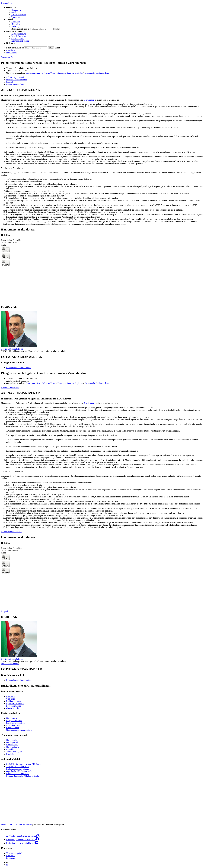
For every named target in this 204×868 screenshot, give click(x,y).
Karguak (5, 611)
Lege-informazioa (19, 36)
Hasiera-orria (17, 10)
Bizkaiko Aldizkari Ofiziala (18, 769)
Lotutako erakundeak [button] (15, 84)
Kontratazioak (12, 745)
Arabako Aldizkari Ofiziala (18, 767)
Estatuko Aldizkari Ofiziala (18, 774)
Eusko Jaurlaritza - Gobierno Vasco (40, 73)
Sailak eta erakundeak (15, 723)
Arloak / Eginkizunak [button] (15, 77)
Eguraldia (10, 749)
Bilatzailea (16, 24)
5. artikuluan (89, 100)
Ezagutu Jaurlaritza (14, 721)
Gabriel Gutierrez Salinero (12, 349)
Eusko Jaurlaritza (19, 15)
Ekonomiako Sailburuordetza (97, 73)
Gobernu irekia (12, 728)
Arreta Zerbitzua (13, 725)
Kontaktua (16, 22)
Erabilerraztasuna (19, 34)
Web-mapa (16, 26)
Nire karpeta (11, 53)
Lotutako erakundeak (10, 664)
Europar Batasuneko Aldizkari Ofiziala (22, 776)
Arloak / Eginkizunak (10, 388)
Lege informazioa (14, 706)
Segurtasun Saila (8, 57)
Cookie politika (18, 39)
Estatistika (11, 754)
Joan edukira (6, 3)
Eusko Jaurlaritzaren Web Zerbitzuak (16, 824)
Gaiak (14, 12)
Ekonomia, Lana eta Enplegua (70, 73)
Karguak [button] (10, 82)
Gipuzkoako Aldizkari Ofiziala (19, 771)
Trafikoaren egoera (14, 752)
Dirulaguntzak (12, 742)
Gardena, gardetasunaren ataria (19, 730)
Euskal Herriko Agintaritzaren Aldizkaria (23, 764)
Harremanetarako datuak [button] (17, 80)
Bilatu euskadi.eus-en (20, 29)
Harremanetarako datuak (11, 532)
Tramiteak (16, 17)
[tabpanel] (102, 157)
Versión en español (14, 853)
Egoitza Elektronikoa (20, 41)
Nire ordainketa (13, 747)
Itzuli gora (11, 858)
